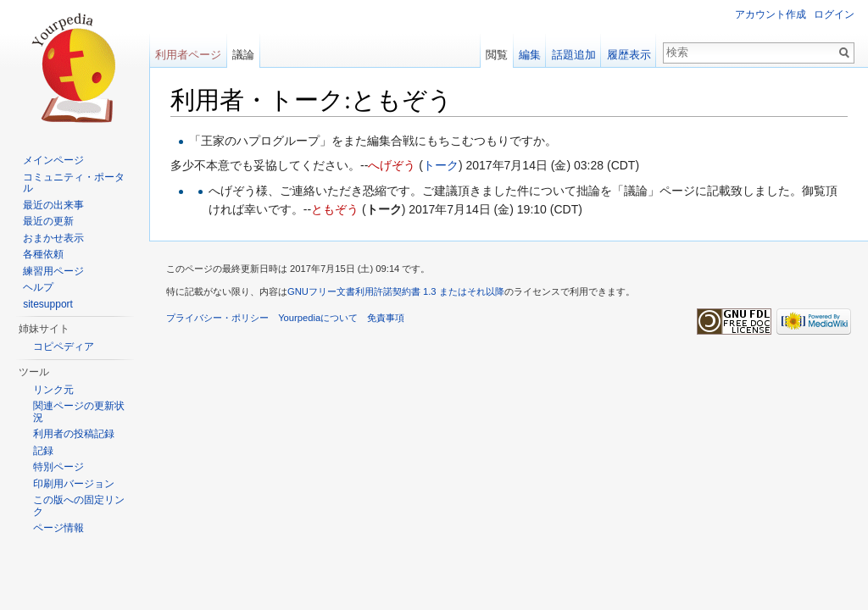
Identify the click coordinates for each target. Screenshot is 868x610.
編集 (530, 55)
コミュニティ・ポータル (74, 183)
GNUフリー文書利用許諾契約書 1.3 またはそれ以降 (396, 291)
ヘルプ (38, 287)
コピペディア (64, 347)
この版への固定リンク (79, 506)
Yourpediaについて (318, 318)
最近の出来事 (53, 205)
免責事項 (386, 318)
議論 (243, 55)
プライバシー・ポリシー (217, 318)
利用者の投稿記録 (74, 434)
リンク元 (53, 390)
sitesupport (48, 304)
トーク (441, 165)
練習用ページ (53, 271)
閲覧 (497, 55)
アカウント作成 (771, 14)
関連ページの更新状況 (79, 412)
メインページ (53, 160)
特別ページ (58, 467)
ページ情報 (58, 528)
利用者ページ (188, 55)
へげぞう (392, 165)
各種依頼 (43, 254)
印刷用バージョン (74, 484)
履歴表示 (629, 55)
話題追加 (574, 55)
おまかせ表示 (53, 238)
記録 (43, 451)
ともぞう (335, 209)
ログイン (834, 14)
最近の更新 (48, 221)
